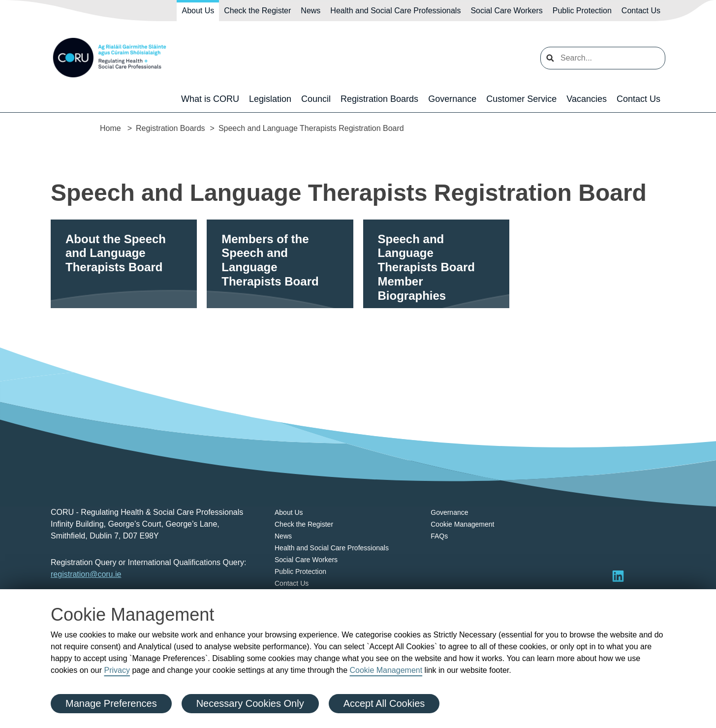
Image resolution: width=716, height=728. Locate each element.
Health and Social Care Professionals (395, 11)
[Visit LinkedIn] (618, 576)
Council (316, 99)
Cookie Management (386, 670)
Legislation (270, 99)
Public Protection (582, 11)
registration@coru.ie (86, 574)
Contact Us (641, 11)
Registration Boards (379, 99)
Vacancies (587, 99)
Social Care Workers (506, 11)
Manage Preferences (111, 703)
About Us (198, 11)
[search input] (603, 58)
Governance (452, 99)
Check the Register (257, 11)
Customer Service (521, 99)
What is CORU (210, 99)
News (311, 11)
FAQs (439, 536)
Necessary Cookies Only (250, 703)
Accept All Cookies (384, 703)
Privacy (117, 670)
